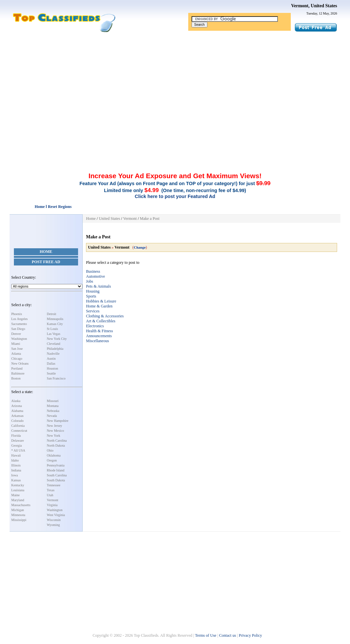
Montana (53, 406)
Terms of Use (205, 635)
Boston (16, 378)
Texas (51, 490)
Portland (17, 368)
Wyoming (53, 525)
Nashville (53, 354)
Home (46, 252)
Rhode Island (56, 470)
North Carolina (57, 441)
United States (109, 219)
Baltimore (18, 373)
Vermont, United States (314, 6)
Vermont (53, 500)
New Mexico (56, 431)
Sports (91, 296)
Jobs (89, 281)
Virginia (52, 505)
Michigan (18, 510)
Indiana (16, 470)
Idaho (15, 460)
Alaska (16, 401)
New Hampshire (58, 421)
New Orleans (20, 363)
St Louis (53, 329)
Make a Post (150, 219)
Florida (16, 436)
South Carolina (57, 475)
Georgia (17, 445)
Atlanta (16, 354)
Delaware (18, 441)
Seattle (51, 373)
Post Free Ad (46, 262)
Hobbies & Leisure (101, 301)
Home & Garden (99, 306)
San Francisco (56, 378)
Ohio (50, 450)
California (18, 426)
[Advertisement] (175, 82)
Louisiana (18, 490)
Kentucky (18, 485)
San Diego (18, 329)
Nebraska (53, 411)
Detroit (52, 314)
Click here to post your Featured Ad (175, 196)
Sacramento (19, 324)
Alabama (17, 411)
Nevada (52, 416)
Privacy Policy (250, 635)
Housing (93, 291)
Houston (53, 368)
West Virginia (56, 515)
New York (54, 436)
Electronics (95, 326)
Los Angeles (20, 319)
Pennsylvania (56, 465)
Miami (16, 344)
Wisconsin (54, 520)
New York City (57, 339)
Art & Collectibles (101, 321)
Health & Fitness (99, 331)
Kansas (16, 480)
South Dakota (56, 480)
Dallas (51, 363)
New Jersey (55, 426)
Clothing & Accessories (105, 316)
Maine (16, 495)
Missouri (53, 401)
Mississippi (19, 520)
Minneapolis (55, 319)
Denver (16, 334)
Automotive (95, 276)
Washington (19, 339)
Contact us (227, 635)
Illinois (16, 465)
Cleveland (54, 344)
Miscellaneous (97, 341)
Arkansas (17, 416)
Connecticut (19, 431)
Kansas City (55, 324)
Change (140, 247)
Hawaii (16, 455)
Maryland (18, 500)
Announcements (99, 336)
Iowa (15, 475)
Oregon (52, 460)
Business (93, 271)
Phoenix (17, 314)
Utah (50, 495)
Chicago (17, 359)
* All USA (18, 450)
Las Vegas (54, 334)
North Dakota (56, 445)
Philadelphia (55, 349)
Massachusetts (21, 505)
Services (93, 311)
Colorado (17, 421)
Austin (51, 359)
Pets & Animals (98, 286)
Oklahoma (54, 455)
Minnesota (18, 515)
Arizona (17, 406)
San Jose (17, 349)
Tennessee (54, 485)
